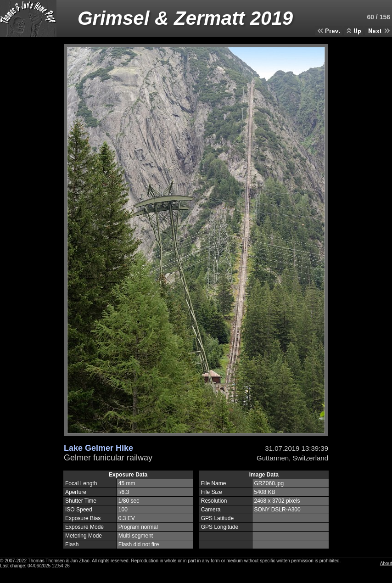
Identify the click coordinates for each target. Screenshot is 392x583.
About (386, 563)
